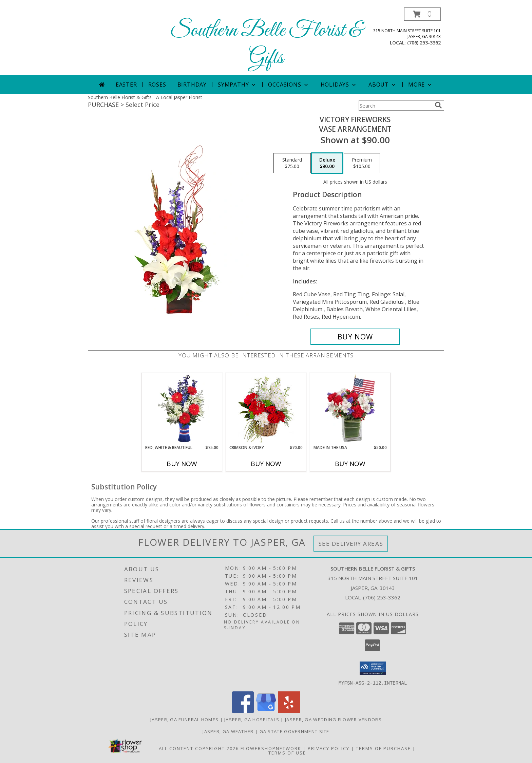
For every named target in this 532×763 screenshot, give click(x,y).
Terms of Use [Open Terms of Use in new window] (287, 752)
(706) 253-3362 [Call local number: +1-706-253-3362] (424, 43)
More (421, 85)
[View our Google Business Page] (266, 711)
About (383, 85)
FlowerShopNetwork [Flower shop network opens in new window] (271, 748)
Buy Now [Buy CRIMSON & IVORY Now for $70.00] (266, 464)
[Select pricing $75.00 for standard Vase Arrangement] (292, 163)
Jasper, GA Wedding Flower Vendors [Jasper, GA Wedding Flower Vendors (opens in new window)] (333, 719)
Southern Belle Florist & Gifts (266, 44)
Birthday (192, 85)
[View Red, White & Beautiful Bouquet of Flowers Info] (182, 409)
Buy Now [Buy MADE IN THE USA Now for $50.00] (350, 464)
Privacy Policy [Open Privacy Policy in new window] (329, 748)
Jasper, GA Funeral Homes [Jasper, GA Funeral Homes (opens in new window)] (184, 719)
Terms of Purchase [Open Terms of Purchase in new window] (383, 748)
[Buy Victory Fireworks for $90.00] (355, 337)
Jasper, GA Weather (228, 731)
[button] (422, 14)
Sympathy (237, 85)
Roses (157, 85)
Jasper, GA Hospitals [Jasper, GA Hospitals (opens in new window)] (252, 719)
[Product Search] (395, 106)
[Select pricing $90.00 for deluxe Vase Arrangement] (327, 163)
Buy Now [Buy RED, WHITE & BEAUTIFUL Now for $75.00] (182, 464)
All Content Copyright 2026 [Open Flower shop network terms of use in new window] (199, 748)
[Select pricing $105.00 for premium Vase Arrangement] (362, 163)
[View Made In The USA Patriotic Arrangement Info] (350, 409)
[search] (438, 105)
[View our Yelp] (289, 711)
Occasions (289, 85)
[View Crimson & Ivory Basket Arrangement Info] (266, 409)
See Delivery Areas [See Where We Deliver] (351, 544)
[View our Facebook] (243, 711)
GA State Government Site (294, 731)
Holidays (339, 85)
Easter (126, 85)
